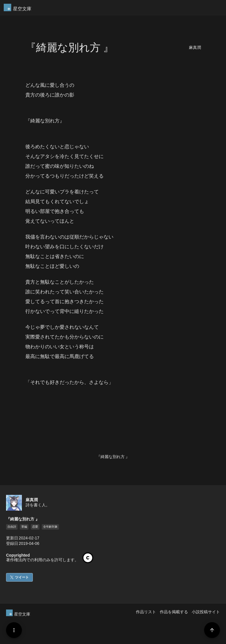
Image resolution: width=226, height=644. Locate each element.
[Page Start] (212, 630)
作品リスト (146, 612)
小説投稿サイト (206, 612)
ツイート (22, 577)
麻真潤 (195, 48)
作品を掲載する (174, 612)
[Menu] (14, 630)
